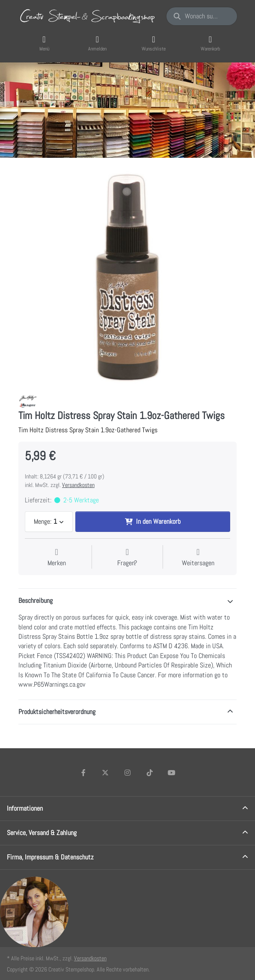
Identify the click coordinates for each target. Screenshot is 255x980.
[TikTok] (150, 773)
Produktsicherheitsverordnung (57, 712)
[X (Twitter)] (106, 773)
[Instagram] (127, 773)
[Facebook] (83, 773)
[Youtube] (172, 773)
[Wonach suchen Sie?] (202, 16)
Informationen (25, 808)
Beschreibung (36, 601)
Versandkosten (78, 485)
